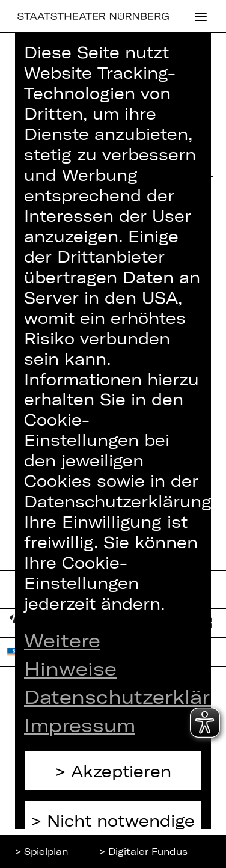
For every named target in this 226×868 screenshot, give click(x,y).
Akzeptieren (121, 771)
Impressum (80, 724)
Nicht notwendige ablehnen (124, 820)
